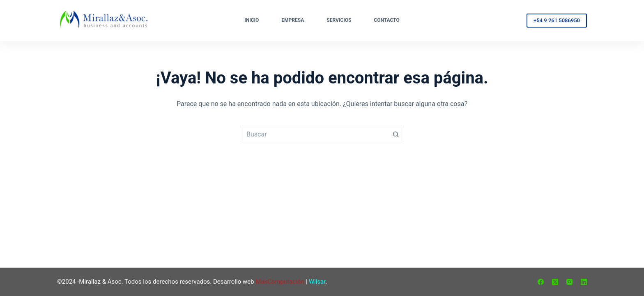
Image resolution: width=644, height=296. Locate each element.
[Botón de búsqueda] (396, 134)
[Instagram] (569, 282)
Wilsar (317, 282)
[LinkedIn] (584, 282)
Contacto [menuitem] (386, 20)
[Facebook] (541, 282)
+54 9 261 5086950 (557, 20)
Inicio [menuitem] (252, 20)
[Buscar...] (314, 134)
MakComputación (280, 282)
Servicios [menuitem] (339, 20)
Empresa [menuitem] (293, 20)
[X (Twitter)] (555, 282)
